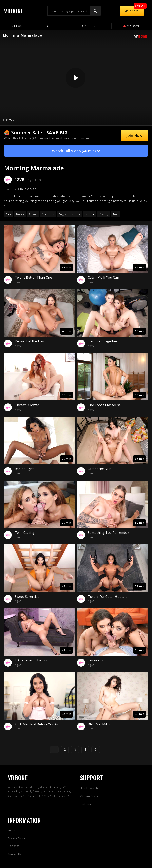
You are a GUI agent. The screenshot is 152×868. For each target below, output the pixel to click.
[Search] (95, 11)
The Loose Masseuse (104, 405)
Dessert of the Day (29, 341)
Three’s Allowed (27, 405)
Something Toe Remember (109, 533)
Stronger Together (103, 341)
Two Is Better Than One (33, 277)
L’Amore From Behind (31, 660)
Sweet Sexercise (27, 597)
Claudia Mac (27, 189)
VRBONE (14, 11)
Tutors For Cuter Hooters (108, 597)
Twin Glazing (25, 533)
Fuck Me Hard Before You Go (37, 724)
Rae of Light (24, 469)
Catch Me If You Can (103, 277)
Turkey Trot (97, 660)
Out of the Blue (100, 469)
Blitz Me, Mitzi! (99, 724)
